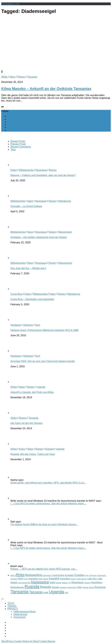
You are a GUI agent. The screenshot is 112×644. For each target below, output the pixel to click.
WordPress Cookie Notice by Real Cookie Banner (28, 641)
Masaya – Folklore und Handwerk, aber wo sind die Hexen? (43, 175)
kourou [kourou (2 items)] (73, 579)
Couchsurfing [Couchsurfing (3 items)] (58, 575)
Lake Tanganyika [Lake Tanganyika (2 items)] (24, 583)
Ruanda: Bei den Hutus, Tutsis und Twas (33, 454)
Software (28, 325)
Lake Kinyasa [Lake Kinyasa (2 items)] (82, 579)
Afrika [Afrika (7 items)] (20, 575)
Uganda (41, 387)
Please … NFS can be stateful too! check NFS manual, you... (44, 569)
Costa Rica (16, 294)
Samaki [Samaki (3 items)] (55, 587)
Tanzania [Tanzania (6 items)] (36, 592)
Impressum (20, 617)
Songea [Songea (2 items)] (85, 587)
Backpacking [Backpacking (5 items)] (34, 575)
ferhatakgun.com (10, 4)
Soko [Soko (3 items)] (80, 587)
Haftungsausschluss (25, 612)
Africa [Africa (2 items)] (13, 575)
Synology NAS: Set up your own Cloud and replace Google (43, 361)
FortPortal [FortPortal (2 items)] (93, 575)
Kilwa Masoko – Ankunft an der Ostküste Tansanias (46, 89)
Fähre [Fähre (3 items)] (21, 579)
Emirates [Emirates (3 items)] (70, 575)
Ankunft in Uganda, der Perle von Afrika (32, 392)
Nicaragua (41, 170)
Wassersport (65, 232)
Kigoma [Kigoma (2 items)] (46, 579)
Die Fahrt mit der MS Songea (26, 423)
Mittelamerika (26, 170)
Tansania (32, 77)
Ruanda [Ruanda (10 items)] (32, 587)
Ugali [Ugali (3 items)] (46, 592)
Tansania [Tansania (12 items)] (19, 592)
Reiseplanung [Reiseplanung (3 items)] (17, 587)
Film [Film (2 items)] (87, 575)
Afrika (4, 77)
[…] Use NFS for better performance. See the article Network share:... (48, 504)
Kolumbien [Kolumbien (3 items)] (65, 579)
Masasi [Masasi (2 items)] (59, 583)
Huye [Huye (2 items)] (26, 579)
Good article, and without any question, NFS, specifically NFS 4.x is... (48, 483)
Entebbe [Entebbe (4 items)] (80, 575)
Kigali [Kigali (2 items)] (40, 579)
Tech (38, 325)
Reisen (22, 77)
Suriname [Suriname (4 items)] (100, 587)
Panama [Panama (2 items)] (87, 583)
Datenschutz (20, 614)
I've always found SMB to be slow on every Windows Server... (44, 524)
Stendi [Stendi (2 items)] (91, 587)
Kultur (14, 170)
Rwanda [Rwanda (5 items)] (45, 587)
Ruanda (49, 449)
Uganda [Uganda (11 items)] (57, 592)
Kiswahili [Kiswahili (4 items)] (54, 578)
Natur (13, 77)
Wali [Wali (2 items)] (66, 593)
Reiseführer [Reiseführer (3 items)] (97, 582)
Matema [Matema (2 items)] (65, 583)
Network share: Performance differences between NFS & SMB (44, 330)
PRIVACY (13, 609)
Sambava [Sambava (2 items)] (63, 587)
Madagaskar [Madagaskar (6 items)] (40, 582)
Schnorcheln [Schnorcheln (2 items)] (72, 587)
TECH (11, 603)
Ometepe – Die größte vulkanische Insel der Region (39, 237)
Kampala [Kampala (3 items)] (33, 579)
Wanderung (64, 201)
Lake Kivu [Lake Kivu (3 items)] (92, 579)
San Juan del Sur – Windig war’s (28, 268)
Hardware (16, 325)
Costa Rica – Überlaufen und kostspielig (32, 299)
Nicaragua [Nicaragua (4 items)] (77, 582)
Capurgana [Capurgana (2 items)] (47, 575)
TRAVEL (12, 606)
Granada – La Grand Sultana (26, 206)
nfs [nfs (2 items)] (70, 583)
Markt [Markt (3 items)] (53, 582)
